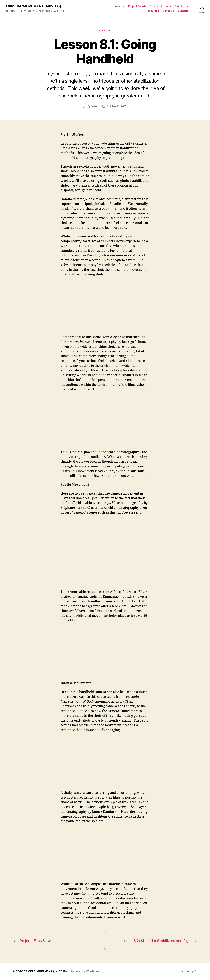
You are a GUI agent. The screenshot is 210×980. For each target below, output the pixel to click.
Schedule (168, 11)
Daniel (94, 106)
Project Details (137, 6)
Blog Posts (182, 6)
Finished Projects (161, 6)
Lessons (119, 6)
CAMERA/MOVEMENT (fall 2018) (34, 6)
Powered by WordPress (85, 971)
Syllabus (183, 11)
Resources (152, 11)
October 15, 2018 (117, 106)
